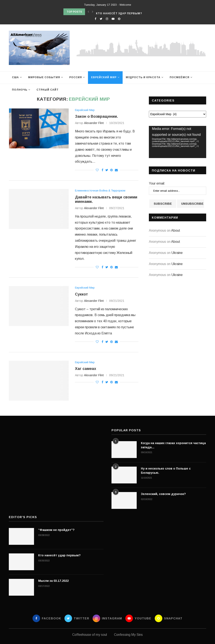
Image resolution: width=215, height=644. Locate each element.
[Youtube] (113, 19)
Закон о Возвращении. (96, 116)
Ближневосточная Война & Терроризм (100, 191)
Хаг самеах (86, 369)
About (176, 230)
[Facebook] (95, 19)
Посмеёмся (180, 77)
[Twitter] (101, 19)
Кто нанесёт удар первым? (59, 555)
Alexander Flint (94, 123)
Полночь (20, 90)
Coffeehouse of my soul (90, 635)
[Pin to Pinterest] (111, 170)
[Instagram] (107, 19)
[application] (178, 142)
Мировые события (44, 77)
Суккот (81, 294)
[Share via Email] (116, 170)
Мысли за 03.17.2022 (53, 581)
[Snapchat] (119, 19)
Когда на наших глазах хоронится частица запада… (173, 445)
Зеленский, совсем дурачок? (163, 494)
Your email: (157, 183)
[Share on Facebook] (102, 170)
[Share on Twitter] (107, 170)
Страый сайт (48, 90)
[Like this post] (97, 170)
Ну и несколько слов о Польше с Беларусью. (166, 471)
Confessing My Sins (128, 635)
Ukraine (177, 253)
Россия (76, 77)
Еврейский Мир (104, 77)
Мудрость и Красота (143, 77)
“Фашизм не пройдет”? (115, 10)
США (15, 77)
